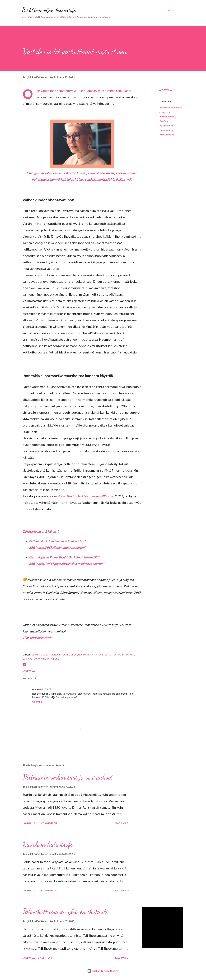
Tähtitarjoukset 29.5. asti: (41, 531)
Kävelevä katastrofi (47, 844)
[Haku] (170, 10)
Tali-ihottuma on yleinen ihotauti (65, 911)
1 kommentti (46, 958)
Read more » (122, 823)
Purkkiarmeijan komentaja (49, 10)
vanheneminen (167, 135)
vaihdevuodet (166, 130)
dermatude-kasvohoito (171, 108)
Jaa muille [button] (166, 90)
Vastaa (37, 702)
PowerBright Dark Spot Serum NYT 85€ (86, 496)
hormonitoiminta (168, 117)
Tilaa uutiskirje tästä (37, 638)
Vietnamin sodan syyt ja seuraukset (68, 777)
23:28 (48, 689)
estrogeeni (165, 112)
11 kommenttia (48, 823)
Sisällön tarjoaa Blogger (103, 971)
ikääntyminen (166, 126)
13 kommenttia (48, 890)
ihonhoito (164, 121)
